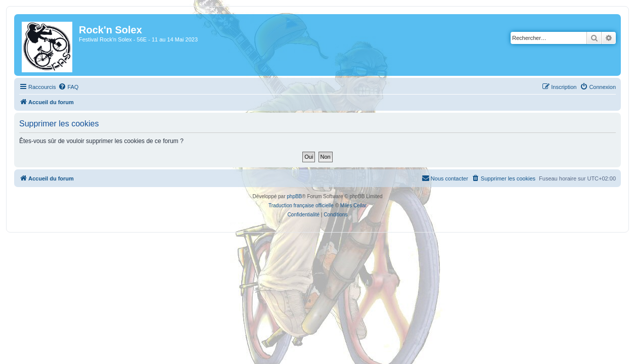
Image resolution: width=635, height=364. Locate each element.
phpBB (294, 196)
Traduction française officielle (301, 206)
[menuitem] (62, 87)
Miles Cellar (353, 206)
